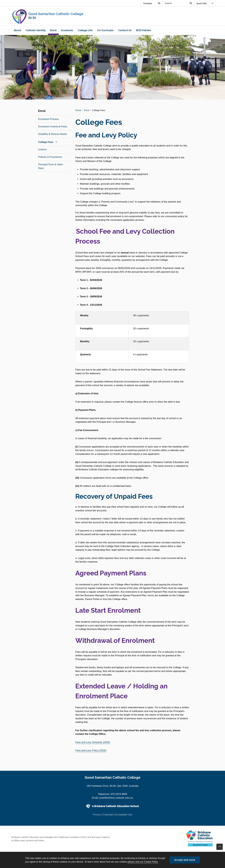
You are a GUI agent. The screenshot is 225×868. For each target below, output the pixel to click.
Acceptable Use (124, 815)
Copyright (108, 815)
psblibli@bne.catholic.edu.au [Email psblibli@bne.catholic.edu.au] (116, 798)
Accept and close (185, 860)
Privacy (97, 815)
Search (191, 3)
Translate (148, 3)
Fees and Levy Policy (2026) (91, 750)
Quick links (202, 3)
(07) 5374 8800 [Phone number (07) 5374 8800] (119, 794)
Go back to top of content (220, 847)
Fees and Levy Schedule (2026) (93, 742)
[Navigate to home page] (61, 16)
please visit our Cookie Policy (143, 862)
